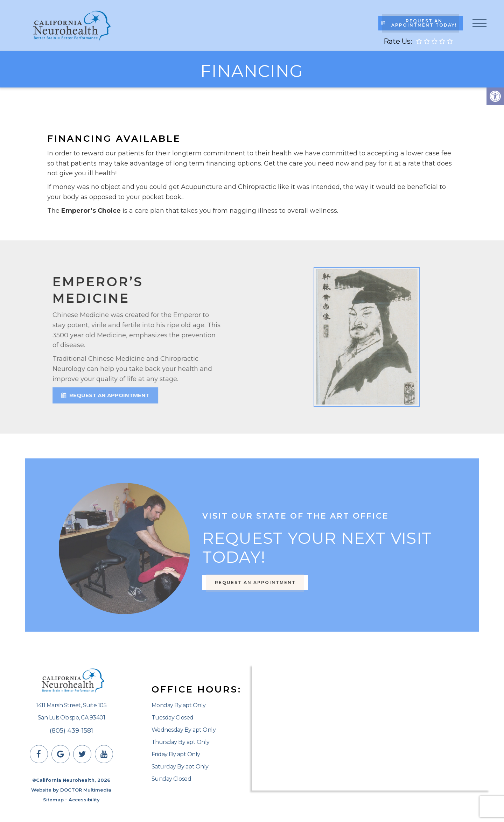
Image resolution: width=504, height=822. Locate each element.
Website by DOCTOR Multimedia (71, 790)
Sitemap (53, 800)
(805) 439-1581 (71, 731)
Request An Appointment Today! (419, 23)
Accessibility (84, 800)
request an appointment (75, 395)
